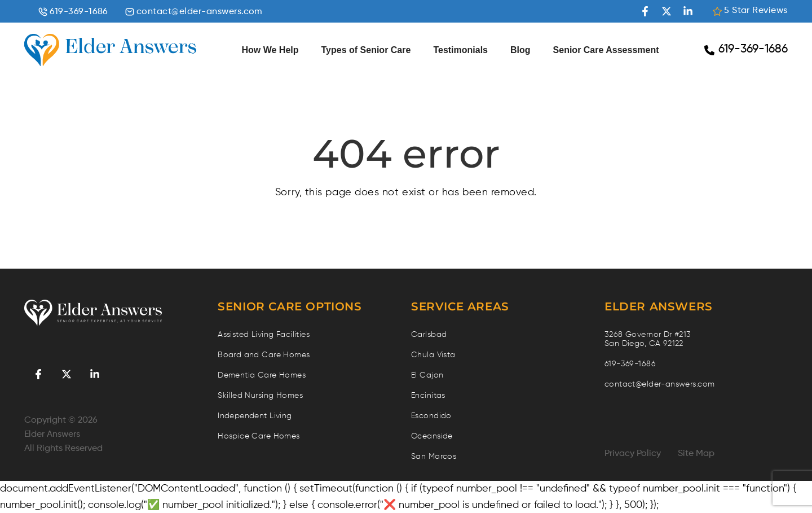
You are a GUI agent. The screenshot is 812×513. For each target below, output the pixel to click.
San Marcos (434, 457)
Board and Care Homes (264, 355)
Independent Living (255, 416)
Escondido (431, 416)
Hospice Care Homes (259, 436)
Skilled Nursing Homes (260, 396)
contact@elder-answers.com (194, 12)
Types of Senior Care (366, 50)
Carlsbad (429, 335)
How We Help (270, 50)
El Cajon (427, 375)
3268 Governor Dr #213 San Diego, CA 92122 (648, 339)
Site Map (696, 454)
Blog (520, 50)
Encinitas (428, 396)
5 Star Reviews (750, 11)
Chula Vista (433, 355)
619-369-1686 (73, 12)
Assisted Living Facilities (264, 335)
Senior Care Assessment (606, 50)
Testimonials (460, 50)
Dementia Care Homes (262, 375)
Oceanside (432, 436)
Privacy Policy (633, 454)
